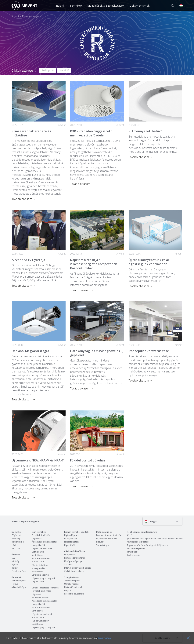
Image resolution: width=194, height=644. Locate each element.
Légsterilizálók (38, 581)
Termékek (76, 6)
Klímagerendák (38, 568)
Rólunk (60, 6)
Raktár (14, 568)
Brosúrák (100, 542)
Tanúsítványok (103, 545)
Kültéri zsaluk (38, 562)
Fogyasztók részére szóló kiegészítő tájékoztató (148, 545)
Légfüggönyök (38, 552)
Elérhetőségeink (19, 581)
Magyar (151, 521)
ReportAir (16, 548)
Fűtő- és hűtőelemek (41, 558)
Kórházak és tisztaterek (75, 558)
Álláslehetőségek (19, 587)
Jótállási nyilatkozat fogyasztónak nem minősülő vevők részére (155, 539)
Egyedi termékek (19, 571)
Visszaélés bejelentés (136, 548)
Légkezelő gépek (71, 535)
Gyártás (15, 564)
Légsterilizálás (70, 545)
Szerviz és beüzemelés (74, 594)
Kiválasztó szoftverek (73, 587)
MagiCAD (68, 591)
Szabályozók (37, 572)
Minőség (15, 561)
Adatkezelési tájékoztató (138, 542)
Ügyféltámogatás (71, 584)
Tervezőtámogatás (72, 581)
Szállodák (68, 564)
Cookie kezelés (134, 555)
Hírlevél (15, 584)
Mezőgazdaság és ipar (74, 561)
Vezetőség (16, 539)
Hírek (14, 545)
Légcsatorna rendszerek (42, 548)
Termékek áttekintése (41, 535)
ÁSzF (129, 535)
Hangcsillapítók (39, 545)
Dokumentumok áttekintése (109, 535)
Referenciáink (18, 542)
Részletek (105, 638)
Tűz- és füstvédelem (40, 565)
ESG (13, 558)
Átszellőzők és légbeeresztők (45, 542)
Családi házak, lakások (74, 571)
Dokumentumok (139, 6)
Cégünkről (16, 535)
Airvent (15, 16)
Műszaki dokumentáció (106, 539)
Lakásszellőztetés (72, 542)
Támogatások (133, 552)
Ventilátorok (37, 555)
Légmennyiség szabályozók (44, 578)
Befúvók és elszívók (40, 575)
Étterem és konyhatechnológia (77, 568)
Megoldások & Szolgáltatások (106, 6)
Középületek (70, 555)
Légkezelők (37, 539)
